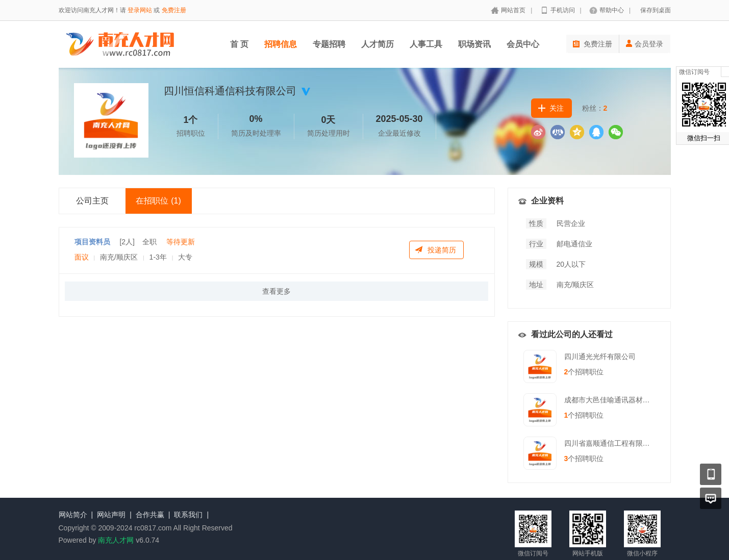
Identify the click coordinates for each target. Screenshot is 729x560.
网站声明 (111, 515)
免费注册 (174, 10)
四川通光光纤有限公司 (600, 357)
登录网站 (140, 10)
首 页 (239, 44)
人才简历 (378, 44)
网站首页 (513, 10)
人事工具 (426, 44)
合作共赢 (150, 515)
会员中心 (523, 44)
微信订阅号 (694, 72)
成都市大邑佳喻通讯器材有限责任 (618, 400)
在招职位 (158, 201)
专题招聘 (329, 44)
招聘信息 (281, 44)
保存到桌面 (656, 10)
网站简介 (73, 515)
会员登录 (645, 44)
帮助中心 (612, 10)
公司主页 (92, 201)
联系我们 (188, 515)
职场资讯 (474, 44)
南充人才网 (116, 540)
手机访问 (563, 10)
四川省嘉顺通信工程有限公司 (611, 443)
